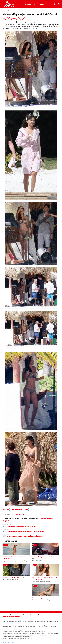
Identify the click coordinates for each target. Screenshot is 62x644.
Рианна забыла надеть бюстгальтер (14, 577)
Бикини (11, 11)
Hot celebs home (18, 514)
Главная (5, 11)
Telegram (6, 521)
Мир (35, 4)
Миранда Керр (17, 509)
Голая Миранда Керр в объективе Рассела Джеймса (23, 536)
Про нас (5, 615)
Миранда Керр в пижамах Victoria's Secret (19, 526)
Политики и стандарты (45, 615)
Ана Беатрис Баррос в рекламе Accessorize (13, 558)
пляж (26, 509)
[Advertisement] (16, 595)
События (43, 4)
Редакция (33, 615)
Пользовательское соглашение (11, 617)
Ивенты (25, 615)
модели (6, 509)
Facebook (43, 518)
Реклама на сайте (15, 615)
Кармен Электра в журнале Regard (44, 598)
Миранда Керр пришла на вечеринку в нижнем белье (23, 531)
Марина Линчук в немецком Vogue (44, 557)
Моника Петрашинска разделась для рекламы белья (44, 578)
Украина (28, 4)
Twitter (49, 518)
